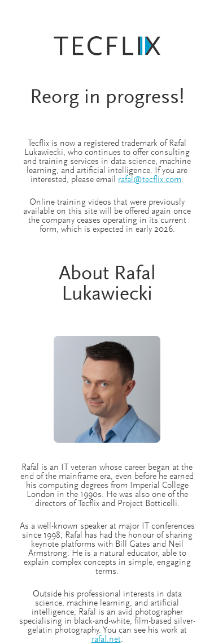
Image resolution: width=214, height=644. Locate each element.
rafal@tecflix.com (150, 180)
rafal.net (106, 639)
